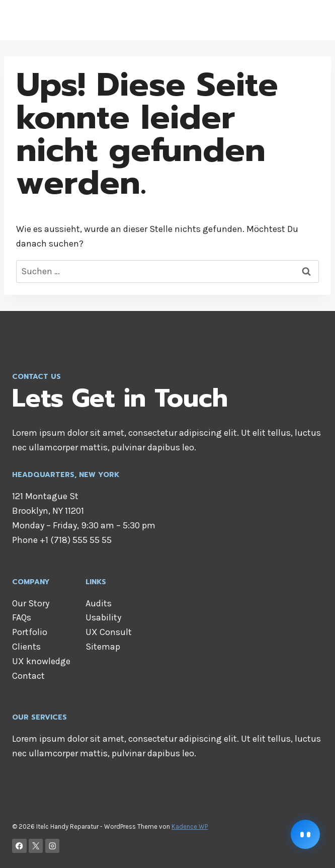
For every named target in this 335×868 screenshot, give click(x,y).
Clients (26, 647)
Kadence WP (190, 826)
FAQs (22, 617)
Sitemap (103, 647)
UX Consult (109, 632)
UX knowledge (41, 661)
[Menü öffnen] (314, 20)
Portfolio (30, 632)
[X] (36, 846)
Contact (28, 676)
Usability (103, 617)
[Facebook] (19, 846)
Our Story (31, 603)
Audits (99, 603)
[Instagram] (53, 846)
